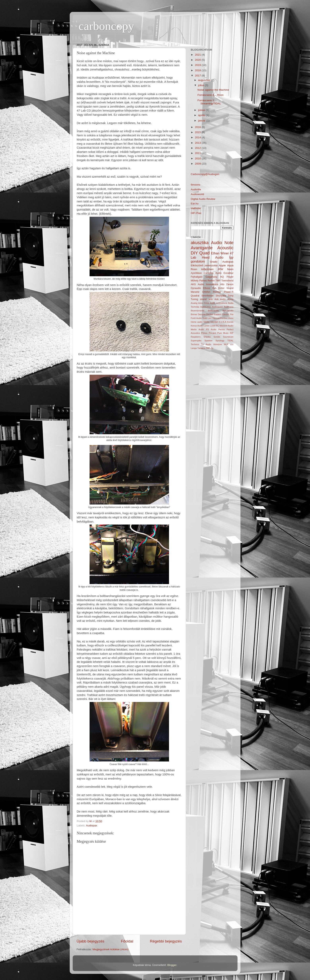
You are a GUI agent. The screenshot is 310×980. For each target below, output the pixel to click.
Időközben (207, 269)
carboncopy (106, 26)
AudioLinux (206, 307)
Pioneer (217, 292)
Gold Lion (207, 318)
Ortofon (206, 292)
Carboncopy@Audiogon (205, 174)
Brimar (194, 314)
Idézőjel (214, 322)
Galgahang (211, 277)
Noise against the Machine (213, 90)
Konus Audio (197, 326)
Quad (204, 253)
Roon (194, 269)
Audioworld (197, 194)
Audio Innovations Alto (211, 284)
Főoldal (127, 941)
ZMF (208, 348)
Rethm (211, 281)
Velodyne (217, 344)
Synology (220, 341)
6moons (196, 185)
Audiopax (92, 825)
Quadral (195, 296)
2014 (198, 137)
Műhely (195, 281)
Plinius (204, 333)
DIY (194, 253)
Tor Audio (206, 344)
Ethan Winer (220, 253)
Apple (222, 265)
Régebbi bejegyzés (166, 941)
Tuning (195, 299)
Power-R (229, 292)
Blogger (172, 965)
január (202, 121)
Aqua (230, 265)
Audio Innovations (219, 303)
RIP (232, 333)
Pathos (203, 281)
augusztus (205, 80)
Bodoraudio (213, 311)
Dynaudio (196, 288)
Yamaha (201, 348)
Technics (195, 344)
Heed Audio (213, 257)
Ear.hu (195, 204)
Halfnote (196, 208)
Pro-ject (212, 333)
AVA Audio (220, 299)
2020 (198, 60)
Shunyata (221, 296)
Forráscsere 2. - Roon (210, 95)
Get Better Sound (223, 288)
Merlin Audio (197, 329)
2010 (198, 158)
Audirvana (229, 307)
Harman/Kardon (220, 318)
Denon (230, 284)
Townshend (227, 281)
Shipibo (207, 337)
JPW (220, 269)
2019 (198, 65)
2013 (198, 143)
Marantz (195, 292)
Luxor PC (214, 326)
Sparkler (209, 341)
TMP (218, 281)
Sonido (217, 337)
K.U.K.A (222, 322)
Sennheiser (207, 296)
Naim (230, 269)
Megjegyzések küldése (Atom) (111, 949)
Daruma (202, 314)
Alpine (230, 299)
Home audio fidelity (200, 322)
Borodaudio (228, 311)
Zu (212, 348)
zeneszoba (211, 265)
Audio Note (222, 243)
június (202, 110)
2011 (198, 153)
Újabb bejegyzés (91, 941)
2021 (198, 55)
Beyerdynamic (198, 311)
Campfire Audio (213, 273)
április (202, 115)
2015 (198, 132)
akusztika (200, 243)
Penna (222, 329)
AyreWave (196, 273)
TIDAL (230, 341)
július (202, 85)
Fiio (232, 314)
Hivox (231, 318)
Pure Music (223, 333)
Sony (231, 296)
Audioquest (217, 307)
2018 (198, 70)
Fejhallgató (197, 277)
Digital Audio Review (203, 199)
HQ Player (227, 277)
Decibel (210, 314)
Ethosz (207, 288)
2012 (198, 148)
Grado (214, 262)
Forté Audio (196, 318)
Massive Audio (227, 326)
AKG (193, 284)
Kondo (230, 322)
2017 (198, 76)
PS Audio (211, 329)
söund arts (206, 299)
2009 (198, 164)
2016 (198, 127)
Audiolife (196, 189)
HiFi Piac (196, 213)
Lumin (206, 326)
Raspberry (196, 337)
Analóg (194, 303)
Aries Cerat (204, 303)
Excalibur (229, 273)
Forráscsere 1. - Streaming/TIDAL (209, 102)
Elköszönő (197, 265)
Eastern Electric (222, 314)
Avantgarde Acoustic (212, 248)
